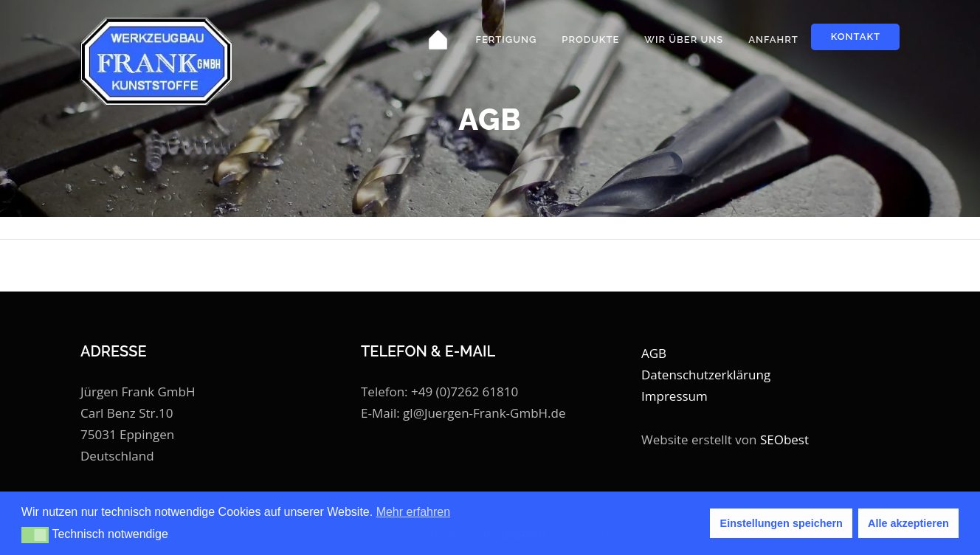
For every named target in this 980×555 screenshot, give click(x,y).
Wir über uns (684, 39)
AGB (654, 353)
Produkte (590, 39)
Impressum (674, 396)
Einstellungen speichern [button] (781, 523)
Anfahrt (773, 39)
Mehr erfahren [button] (414, 512)
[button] (35, 535)
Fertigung (506, 39)
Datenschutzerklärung (706, 375)
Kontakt (856, 37)
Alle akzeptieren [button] (908, 523)
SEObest (784, 439)
